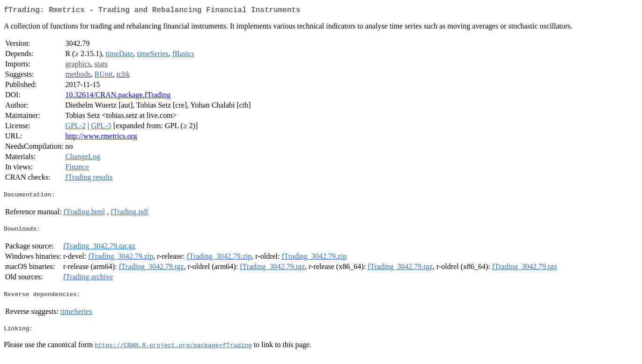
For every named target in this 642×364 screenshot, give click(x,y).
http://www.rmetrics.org (101, 138)
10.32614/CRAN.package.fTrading (118, 97)
